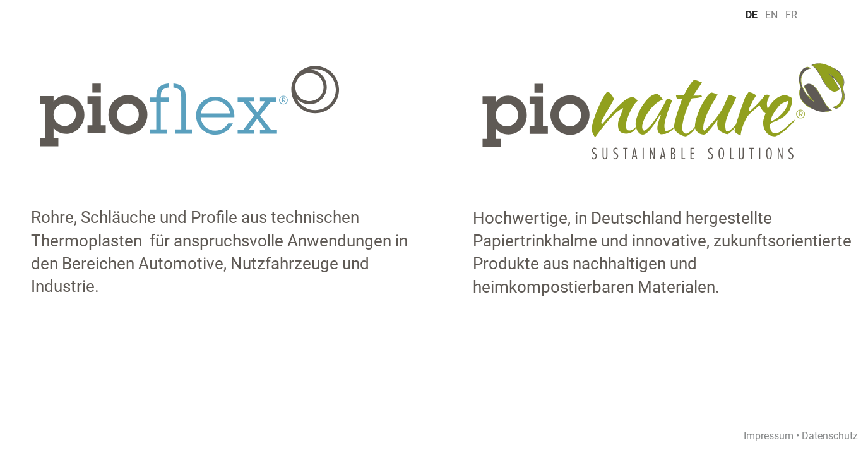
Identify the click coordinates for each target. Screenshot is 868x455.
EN (771, 14)
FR (791, 14)
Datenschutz (830, 436)
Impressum (769, 436)
